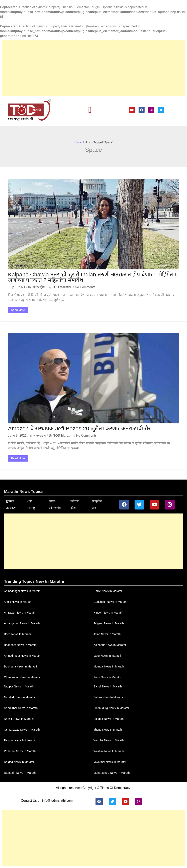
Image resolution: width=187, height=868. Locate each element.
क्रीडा (73, 508)
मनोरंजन (75, 501)
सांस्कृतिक (97, 501)
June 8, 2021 (17, 435)
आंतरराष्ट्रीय (38, 287)
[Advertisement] (93, 68)
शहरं (30, 501)
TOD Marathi (62, 287)
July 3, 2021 (17, 287)
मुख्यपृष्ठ (10, 501)
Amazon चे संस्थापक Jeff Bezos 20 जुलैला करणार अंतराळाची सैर (79, 429)
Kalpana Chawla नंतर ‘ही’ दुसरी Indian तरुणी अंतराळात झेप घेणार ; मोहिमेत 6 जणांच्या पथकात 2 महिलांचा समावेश (93, 277)
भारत (52, 501)
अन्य (94, 508)
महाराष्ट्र (31, 508)
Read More (18, 310)
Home (77, 142)
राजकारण (11, 508)
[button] (90, 110)
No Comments (85, 287)
